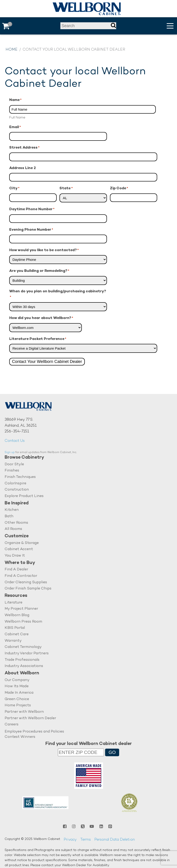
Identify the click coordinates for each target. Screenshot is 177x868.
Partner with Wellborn (24, 712)
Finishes (12, 471)
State (66, 189)
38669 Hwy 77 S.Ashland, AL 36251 (21, 423)
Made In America (19, 693)
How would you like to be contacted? (44, 251)
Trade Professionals (22, 660)
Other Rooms (16, 523)
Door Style (14, 464)
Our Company (17, 680)
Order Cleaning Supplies (26, 582)
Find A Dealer (16, 570)
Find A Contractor (21, 576)
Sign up (10, 453)
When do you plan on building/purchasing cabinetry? (58, 295)
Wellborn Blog (17, 615)
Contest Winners (20, 737)
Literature (13, 603)
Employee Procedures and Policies (34, 732)
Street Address (24, 148)
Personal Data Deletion (115, 840)
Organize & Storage (22, 543)
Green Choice (17, 699)
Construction (17, 490)
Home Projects (18, 706)
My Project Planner (21, 609)
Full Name (17, 118)
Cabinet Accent (19, 549)
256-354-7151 (17, 432)
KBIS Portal (15, 628)
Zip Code (119, 189)
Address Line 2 (22, 168)
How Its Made (17, 686)
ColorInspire (15, 484)
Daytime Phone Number (32, 210)
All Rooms (13, 529)
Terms (86, 840)
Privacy (70, 840)
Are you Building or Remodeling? (39, 271)
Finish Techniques (20, 477)
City (14, 189)
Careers (12, 725)
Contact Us (15, 441)
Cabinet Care (17, 634)
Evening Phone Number (31, 230)
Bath (9, 516)
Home (12, 50)
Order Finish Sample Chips (28, 589)
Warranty (13, 641)
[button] (170, 26)
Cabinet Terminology (23, 647)
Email (15, 128)
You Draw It (15, 556)
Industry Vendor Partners (27, 654)
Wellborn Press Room (23, 622)
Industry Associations (24, 666)
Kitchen (12, 510)
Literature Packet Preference (38, 339)
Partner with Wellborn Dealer (30, 718)
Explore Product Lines (24, 496)
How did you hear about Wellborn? (41, 318)
